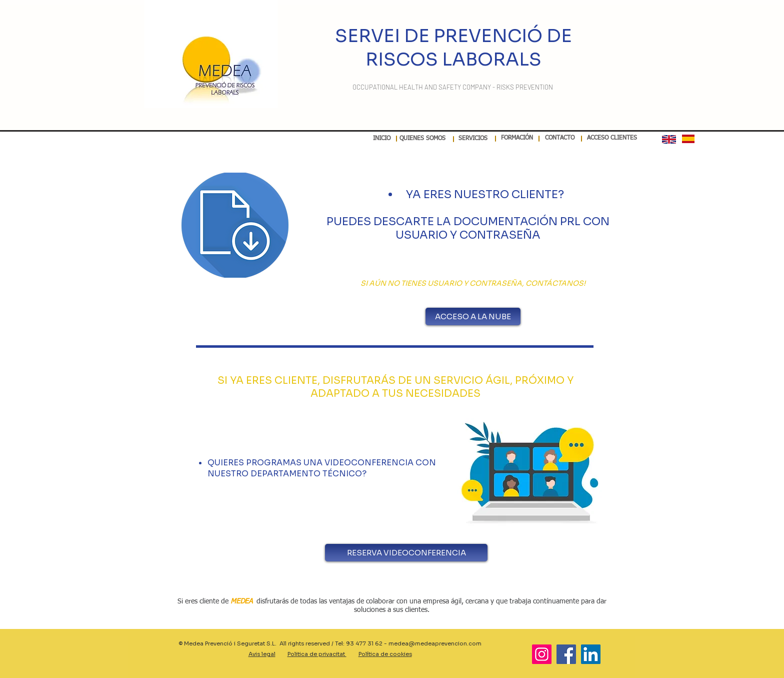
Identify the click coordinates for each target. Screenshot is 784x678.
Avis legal (262, 654)
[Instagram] (542, 654)
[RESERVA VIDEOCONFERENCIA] (406, 553)
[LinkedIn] (591, 654)
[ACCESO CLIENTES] (612, 138)
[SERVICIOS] (473, 139)
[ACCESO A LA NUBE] (473, 316)
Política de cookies (385, 654)
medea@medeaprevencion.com (435, 643)
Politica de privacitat (317, 654)
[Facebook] (566, 654)
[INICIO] (381, 139)
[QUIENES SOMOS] (422, 139)
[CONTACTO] (560, 139)
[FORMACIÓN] (517, 139)
